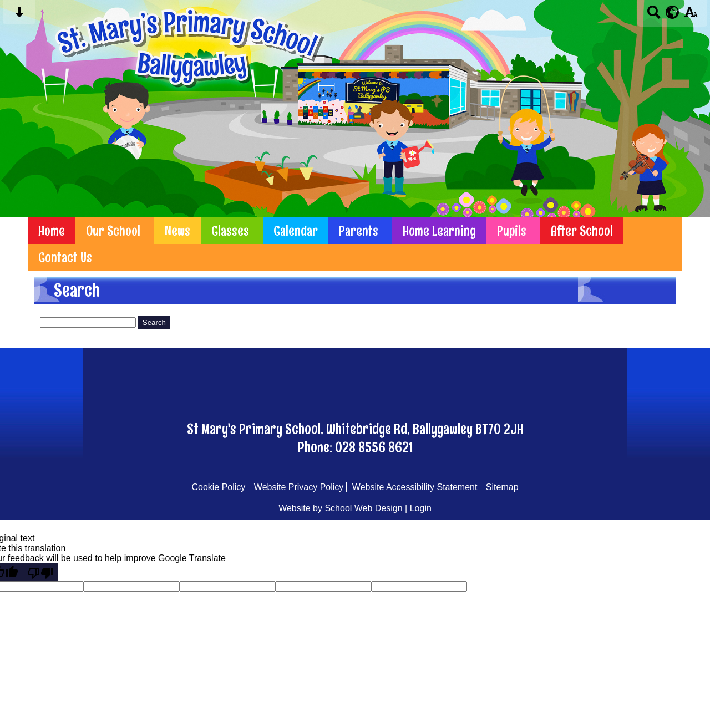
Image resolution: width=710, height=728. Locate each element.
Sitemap (502, 487)
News (177, 231)
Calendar (296, 231)
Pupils (512, 231)
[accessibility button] (691, 16)
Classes (230, 231)
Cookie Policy (218, 487)
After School (582, 231)
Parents (359, 231)
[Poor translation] (40, 572)
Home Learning (439, 231)
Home (52, 231)
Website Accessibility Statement (415, 487)
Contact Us (65, 257)
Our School (113, 231)
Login (421, 508)
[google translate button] (673, 12)
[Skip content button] (19, 16)
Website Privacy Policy (299, 487)
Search (154, 322)
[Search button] (654, 16)
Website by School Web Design (341, 508)
